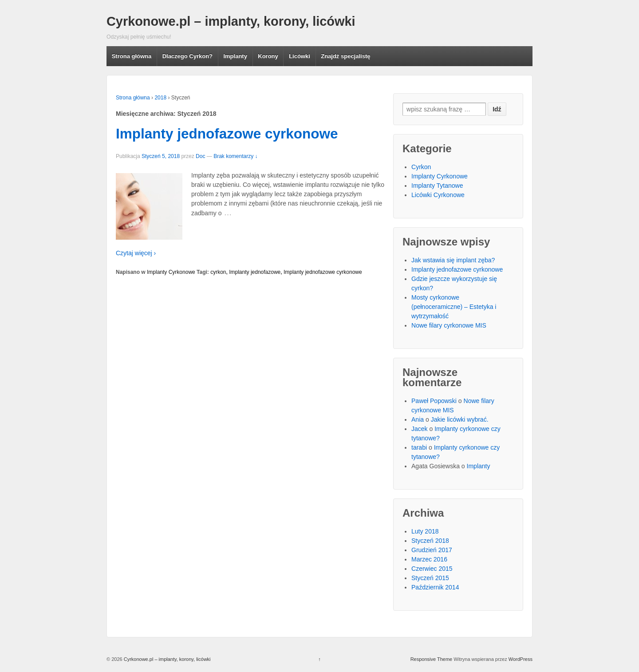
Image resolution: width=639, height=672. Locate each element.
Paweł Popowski (434, 401)
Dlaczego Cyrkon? (187, 56)
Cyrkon (421, 167)
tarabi (419, 447)
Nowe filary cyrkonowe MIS (449, 325)
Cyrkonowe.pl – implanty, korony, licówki (231, 21)
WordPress (521, 659)
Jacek (420, 429)
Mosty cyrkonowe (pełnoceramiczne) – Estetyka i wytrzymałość (454, 307)
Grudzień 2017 (432, 550)
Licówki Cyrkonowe (438, 195)
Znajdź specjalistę (345, 56)
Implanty (235, 56)
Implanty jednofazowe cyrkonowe (227, 134)
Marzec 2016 (429, 559)
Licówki (300, 56)
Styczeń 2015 (430, 578)
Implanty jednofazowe (255, 272)
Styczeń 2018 (430, 541)
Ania (418, 419)
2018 (160, 98)
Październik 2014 (435, 587)
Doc (200, 156)
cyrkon (218, 272)
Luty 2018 (425, 531)
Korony (268, 56)
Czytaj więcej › (136, 253)
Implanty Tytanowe (437, 186)
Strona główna (132, 56)
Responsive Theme (432, 659)
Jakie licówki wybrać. (460, 419)
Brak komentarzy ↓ (235, 156)
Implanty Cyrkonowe (171, 272)
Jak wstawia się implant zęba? (453, 260)
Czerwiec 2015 (432, 569)
